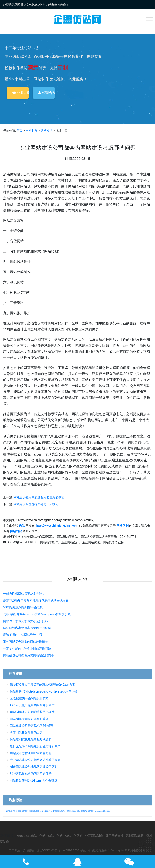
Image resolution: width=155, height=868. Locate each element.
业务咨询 (20, 93)
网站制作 (32, 131)
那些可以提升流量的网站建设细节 (26, 642)
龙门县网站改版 (12, 811)
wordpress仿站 (27, 836)
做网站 (78, 836)
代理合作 (47, 93)
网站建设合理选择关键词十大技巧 (36, 504)
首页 (19, 131)
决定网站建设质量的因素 (26, 733)
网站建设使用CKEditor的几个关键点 (34, 780)
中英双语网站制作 (88, 811)
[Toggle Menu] (149, 19)
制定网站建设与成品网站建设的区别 (34, 767)
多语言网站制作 (59, 811)
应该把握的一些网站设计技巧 (23, 635)
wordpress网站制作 (102, 811)
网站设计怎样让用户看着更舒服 (31, 753)
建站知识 (47, 131)
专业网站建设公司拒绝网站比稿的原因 (35, 760)
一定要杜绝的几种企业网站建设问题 (27, 648)
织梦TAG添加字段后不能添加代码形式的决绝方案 (36, 600)
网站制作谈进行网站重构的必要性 (32, 712)
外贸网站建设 (114, 836)
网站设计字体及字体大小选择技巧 (26, 621)
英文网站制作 (23, 811)
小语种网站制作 (46, 811)
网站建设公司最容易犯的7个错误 (32, 726)
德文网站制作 (34, 811)
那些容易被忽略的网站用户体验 (31, 774)
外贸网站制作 (71, 811)
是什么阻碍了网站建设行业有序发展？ (35, 746)
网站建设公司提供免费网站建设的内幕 (29, 655)
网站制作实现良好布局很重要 (29, 719)
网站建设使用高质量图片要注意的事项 (39, 497)
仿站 (78, 811)
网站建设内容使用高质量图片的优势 (27, 628)
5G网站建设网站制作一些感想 (23, 607)
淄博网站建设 (135, 836)
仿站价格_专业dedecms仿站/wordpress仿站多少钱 (37, 614)
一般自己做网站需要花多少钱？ (24, 594)
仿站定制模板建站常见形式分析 (31, 739)
